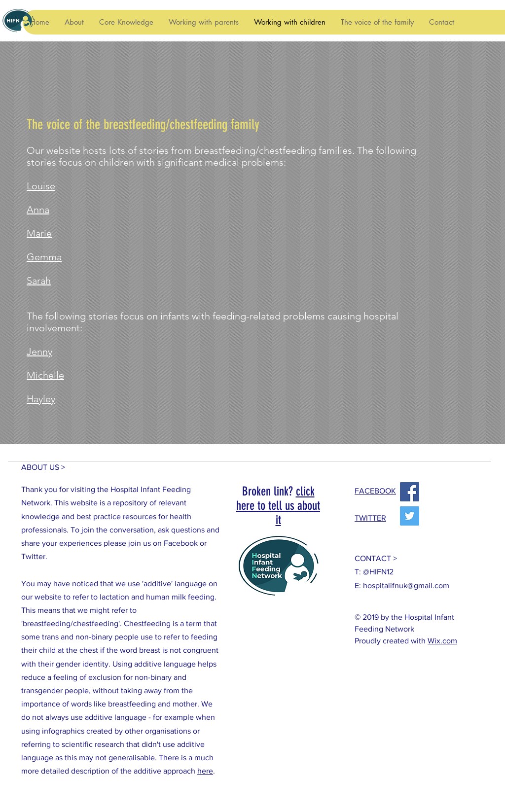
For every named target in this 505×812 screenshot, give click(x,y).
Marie (39, 233)
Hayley (41, 399)
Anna (38, 210)
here (205, 771)
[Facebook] (410, 492)
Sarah (39, 281)
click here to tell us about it (278, 506)
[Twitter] (410, 516)
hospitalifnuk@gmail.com (406, 585)
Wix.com (442, 641)
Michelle (45, 375)
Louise (41, 186)
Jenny (39, 352)
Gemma (44, 257)
